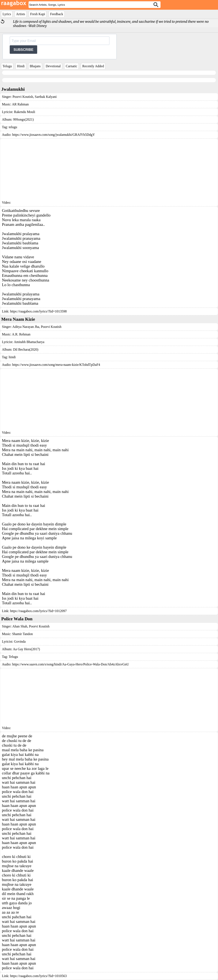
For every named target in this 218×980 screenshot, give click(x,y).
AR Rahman (20, 104)
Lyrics (7, 14)
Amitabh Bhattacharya (29, 342)
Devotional (53, 66)
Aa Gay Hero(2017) (26, 649)
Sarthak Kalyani (45, 97)
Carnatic (71, 66)
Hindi (21, 66)
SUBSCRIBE (23, 50)
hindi (12, 357)
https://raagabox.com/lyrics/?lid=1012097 (38, 611)
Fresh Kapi (38, 14)
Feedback (57, 14)
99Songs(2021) (23, 119)
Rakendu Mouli (25, 112)
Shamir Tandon (22, 634)
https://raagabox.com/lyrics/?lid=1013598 (38, 311)
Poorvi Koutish (23, 97)
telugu (13, 127)
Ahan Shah (20, 626)
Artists (21, 14)
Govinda (20, 641)
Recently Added (93, 66)
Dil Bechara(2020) (26, 349)
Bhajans (35, 66)
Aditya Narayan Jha (26, 327)
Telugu (7, 66)
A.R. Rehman (21, 334)
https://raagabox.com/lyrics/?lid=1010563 (38, 976)
